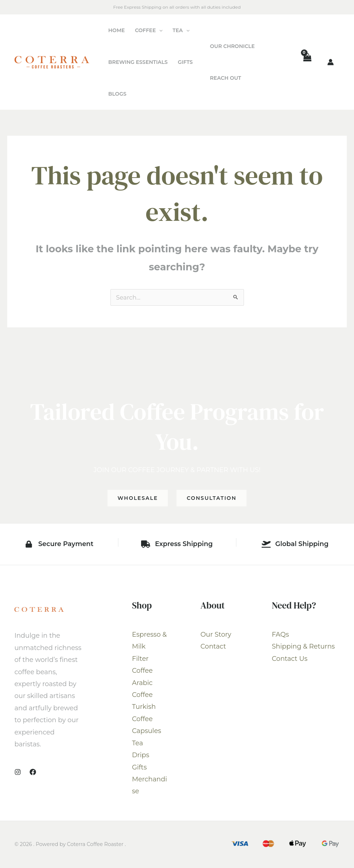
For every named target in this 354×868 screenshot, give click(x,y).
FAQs (280, 635)
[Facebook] (33, 773)
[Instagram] (18, 773)
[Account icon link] (331, 62)
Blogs (117, 94)
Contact (213, 647)
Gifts (185, 62)
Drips (141, 756)
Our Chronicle (232, 46)
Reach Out (226, 78)
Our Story (216, 635)
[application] (159, 30)
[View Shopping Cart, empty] (307, 62)
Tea (181, 30)
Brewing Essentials (138, 62)
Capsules (147, 732)
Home (117, 30)
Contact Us (290, 659)
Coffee (149, 30)
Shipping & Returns (303, 647)
